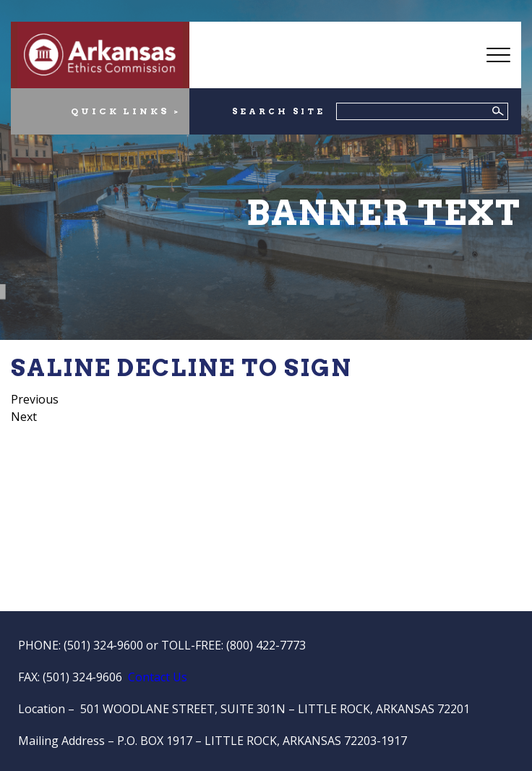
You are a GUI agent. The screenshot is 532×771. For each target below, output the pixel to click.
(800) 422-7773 (266, 645)
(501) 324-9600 (103, 645)
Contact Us (158, 677)
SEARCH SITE (279, 111)
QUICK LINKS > (126, 111)
